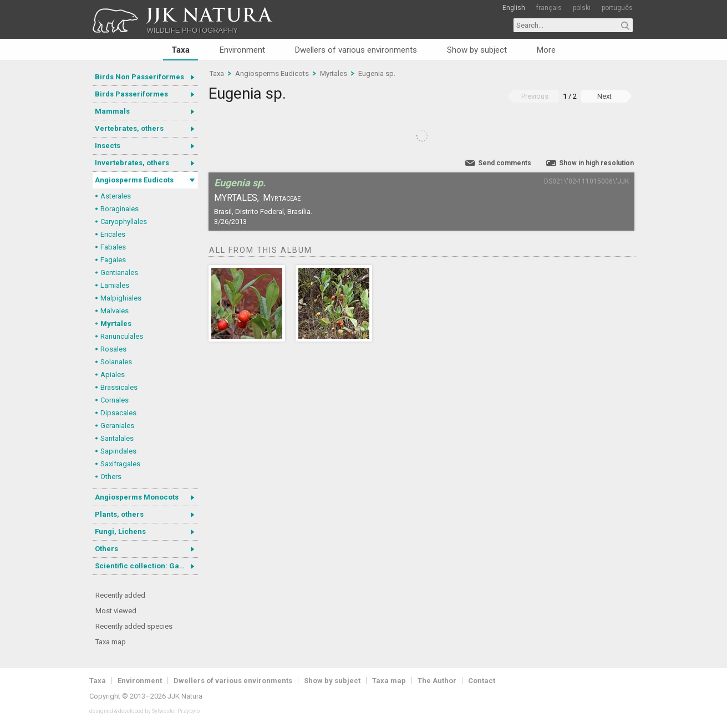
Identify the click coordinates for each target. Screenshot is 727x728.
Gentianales (119, 273)
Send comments (505, 163)
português (617, 8)
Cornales (115, 400)
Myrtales (116, 324)
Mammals (112, 111)
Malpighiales (121, 298)
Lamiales (115, 285)
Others (111, 477)
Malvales (115, 311)
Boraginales (120, 209)
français (549, 8)
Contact (482, 681)
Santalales (117, 438)
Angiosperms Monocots (137, 497)
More (546, 50)
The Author (437, 681)
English (514, 8)
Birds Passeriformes (131, 94)
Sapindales (118, 451)
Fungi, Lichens (120, 531)
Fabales (113, 247)
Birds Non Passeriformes (139, 77)
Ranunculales (122, 336)
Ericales (113, 234)
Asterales (116, 196)
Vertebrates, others (129, 128)
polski (582, 8)
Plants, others (119, 514)
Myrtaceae (282, 198)
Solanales (116, 362)
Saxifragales (120, 464)
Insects (108, 146)
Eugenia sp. (377, 73)
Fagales (113, 260)
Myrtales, (237, 198)
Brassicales (119, 387)
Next (604, 96)
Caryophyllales (124, 222)
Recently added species (134, 626)
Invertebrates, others (132, 163)
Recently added (120, 595)
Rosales (113, 349)
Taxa (181, 50)
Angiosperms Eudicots (134, 180)
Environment (242, 50)
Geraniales (117, 426)
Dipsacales (118, 413)
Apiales (113, 375)
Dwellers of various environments (356, 50)
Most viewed (116, 611)
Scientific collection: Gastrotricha (146, 566)
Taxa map (111, 642)
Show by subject (477, 50)
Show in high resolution (596, 163)
